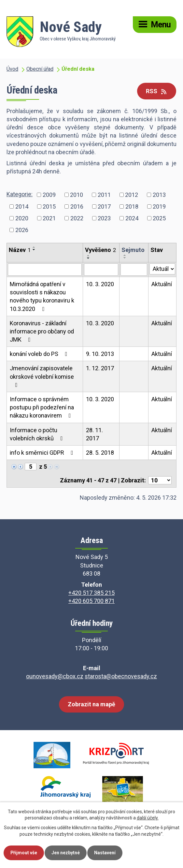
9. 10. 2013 (100, 354)
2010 (77, 195)
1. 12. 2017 (100, 368)
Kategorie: (20, 194)
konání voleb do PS (40, 354)
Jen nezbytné (66, 853)
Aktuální (162, 284)
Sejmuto (133, 250)
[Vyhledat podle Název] (45, 270)
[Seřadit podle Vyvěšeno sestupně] (89, 258)
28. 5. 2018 (100, 453)
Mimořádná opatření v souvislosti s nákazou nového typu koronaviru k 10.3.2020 (42, 296)
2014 (22, 206)
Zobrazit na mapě (91, 704)
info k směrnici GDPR (43, 453)
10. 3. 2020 (100, 284)
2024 (132, 218)
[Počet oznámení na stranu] (160, 480)
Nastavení (105, 853)
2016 (77, 206)
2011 (104, 195)
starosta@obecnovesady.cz (121, 676)
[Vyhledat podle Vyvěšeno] (101, 270)
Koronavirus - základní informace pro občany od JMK (42, 331)
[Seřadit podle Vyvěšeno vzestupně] (89, 256)
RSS (157, 91)
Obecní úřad (40, 69)
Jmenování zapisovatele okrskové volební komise (42, 376)
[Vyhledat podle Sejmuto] (134, 270)
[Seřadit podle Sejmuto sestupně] (125, 258)
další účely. (148, 818)
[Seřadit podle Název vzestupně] (34, 247)
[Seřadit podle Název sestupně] (34, 250)
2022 (77, 218)
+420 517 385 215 (91, 593)
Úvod (12, 69)
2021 (49, 218)
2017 (104, 206)
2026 (22, 230)
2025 (159, 218)
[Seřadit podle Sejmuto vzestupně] (125, 255)
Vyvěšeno (100, 250)
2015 (49, 206)
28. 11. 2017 (94, 434)
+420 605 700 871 (91, 601)
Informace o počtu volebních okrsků (38, 434)
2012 (132, 195)
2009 (49, 195)
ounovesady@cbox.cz (55, 676)
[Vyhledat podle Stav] (162, 269)
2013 (159, 195)
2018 (132, 206)
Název (20, 250)
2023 (104, 218)
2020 (22, 218)
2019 (159, 206)
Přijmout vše (24, 853)
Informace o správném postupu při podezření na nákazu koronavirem (42, 407)
